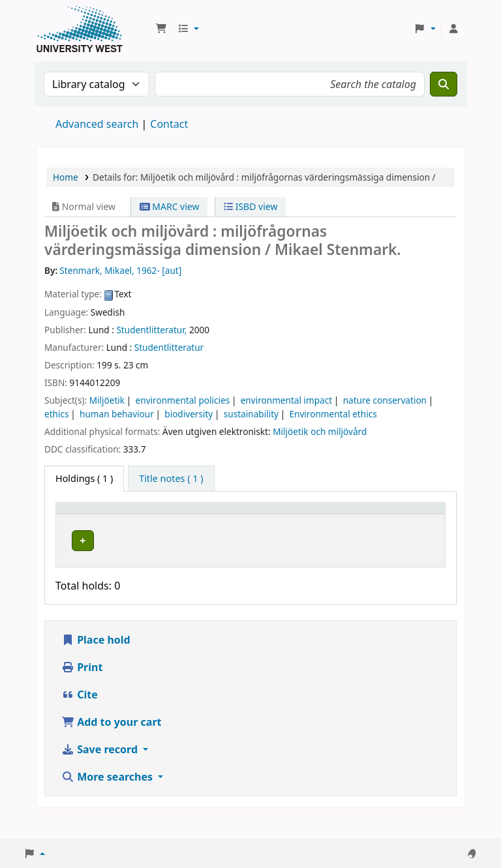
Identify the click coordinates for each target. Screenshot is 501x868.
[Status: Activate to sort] (337, 521)
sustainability (251, 414)
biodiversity (189, 414)
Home (66, 177)
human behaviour (117, 414)
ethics (57, 414)
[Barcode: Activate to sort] (404, 521)
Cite (80, 716)
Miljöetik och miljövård (320, 431)
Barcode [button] (389, 527)
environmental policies (183, 400)
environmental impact (286, 400)
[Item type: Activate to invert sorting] (90, 521)
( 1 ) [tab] (84, 478)
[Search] (444, 84)
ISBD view (250, 206)
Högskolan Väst (162, 551)
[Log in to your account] (453, 29)
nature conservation (385, 400)
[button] (161, 29)
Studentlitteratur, (151, 330)
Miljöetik (107, 400)
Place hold (96, 661)
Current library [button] (163, 527)
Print (82, 689)
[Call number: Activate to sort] (269, 521)
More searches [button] (108, 798)
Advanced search (97, 124)
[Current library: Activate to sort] (176, 521)
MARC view (170, 206)
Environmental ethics (333, 414)
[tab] (171, 479)
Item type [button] (72, 520)
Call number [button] (255, 520)
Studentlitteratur (169, 347)
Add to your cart (112, 743)
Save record (101, 771)
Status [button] (329, 527)
